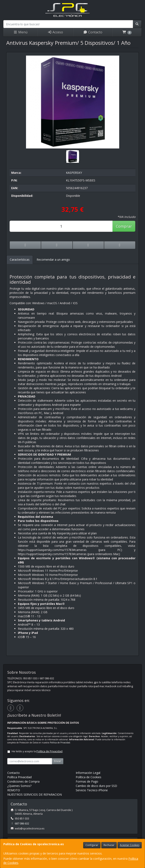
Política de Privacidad (60, 743)
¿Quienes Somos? (19, 786)
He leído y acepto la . (37, 751)
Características (20, 260)
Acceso (55, 32)
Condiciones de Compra (23, 781)
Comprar (124, 226)
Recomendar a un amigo (53, 260)
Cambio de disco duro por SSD (96, 786)
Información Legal (88, 773)
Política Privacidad (19, 777)
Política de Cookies (89, 777)
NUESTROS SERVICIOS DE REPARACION (35, 794)
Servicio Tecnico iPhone (92, 790)
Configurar (92, 845)
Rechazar (109, 845)
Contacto (93, 32)
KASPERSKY (74, 173)
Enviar (58, 761)
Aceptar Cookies (130, 845)
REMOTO (14, 790)
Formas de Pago (87, 781)
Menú (20, 32)
